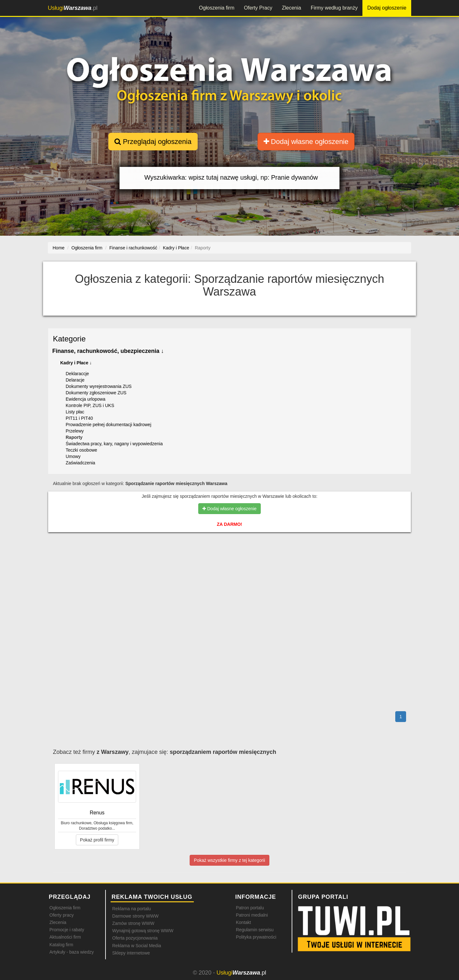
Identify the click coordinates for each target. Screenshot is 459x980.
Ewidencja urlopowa (86, 399)
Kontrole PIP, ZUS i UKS (90, 405)
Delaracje (75, 380)
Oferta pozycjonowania (135, 938)
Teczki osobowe (81, 450)
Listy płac (75, 412)
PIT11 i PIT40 (79, 418)
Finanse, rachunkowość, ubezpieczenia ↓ (108, 351)
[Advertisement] (229, 565)
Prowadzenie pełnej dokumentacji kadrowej (109, 425)
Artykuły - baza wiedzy (72, 952)
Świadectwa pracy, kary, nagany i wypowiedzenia (114, 444)
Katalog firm (61, 945)
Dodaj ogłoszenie (387, 8)
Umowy (73, 456)
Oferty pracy (62, 915)
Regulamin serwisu (255, 930)
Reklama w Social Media (137, 946)
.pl (73, 8)
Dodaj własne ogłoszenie (306, 142)
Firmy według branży (334, 8)
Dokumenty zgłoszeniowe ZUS (96, 393)
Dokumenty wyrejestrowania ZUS (99, 386)
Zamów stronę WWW (133, 923)
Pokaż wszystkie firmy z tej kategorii (229, 860)
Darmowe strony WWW (135, 916)
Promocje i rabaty (67, 930)
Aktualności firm (65, 937)
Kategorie (69, 339)
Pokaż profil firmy (97, 840)
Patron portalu (250, 908)
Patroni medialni (252, 915)
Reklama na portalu (131, 909)
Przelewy (75, 431)
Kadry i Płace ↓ (76, 363)
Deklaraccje (77, 374)
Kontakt (243, 922)
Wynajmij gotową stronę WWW (143, 931)
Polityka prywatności (256, 937)
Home (58, 248)
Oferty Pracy (258, 8)
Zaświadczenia (80, 463)
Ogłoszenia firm (217, 8)
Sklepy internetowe (131, 953)
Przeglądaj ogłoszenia (153, 142)
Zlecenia (291, 8)
